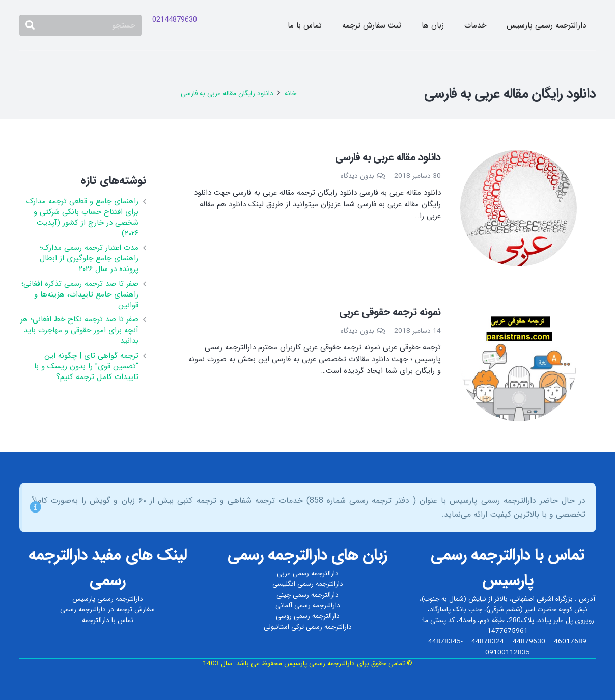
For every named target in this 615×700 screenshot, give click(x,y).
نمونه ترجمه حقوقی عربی (390, 312)
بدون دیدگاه (357, 176)
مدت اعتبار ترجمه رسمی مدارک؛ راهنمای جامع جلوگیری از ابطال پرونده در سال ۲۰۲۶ (89, 258)
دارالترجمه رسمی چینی (307, 595)
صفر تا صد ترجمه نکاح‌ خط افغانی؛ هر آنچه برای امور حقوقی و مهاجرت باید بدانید (79, 330)
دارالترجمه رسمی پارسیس (108, 599)
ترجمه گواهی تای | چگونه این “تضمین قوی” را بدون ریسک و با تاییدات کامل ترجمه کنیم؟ (86, 366)
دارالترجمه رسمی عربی (308, 573)
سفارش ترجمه (135, 610)
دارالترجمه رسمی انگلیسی (308, 584)
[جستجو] (80, 25)
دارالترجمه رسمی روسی (308, 616)
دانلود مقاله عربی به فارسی (388, 157)
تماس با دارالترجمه (108, 620)
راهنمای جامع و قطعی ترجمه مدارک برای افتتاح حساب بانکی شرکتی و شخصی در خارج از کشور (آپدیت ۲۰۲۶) (82, 217)
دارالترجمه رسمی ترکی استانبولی (308, 627)
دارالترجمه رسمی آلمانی (308, 605)
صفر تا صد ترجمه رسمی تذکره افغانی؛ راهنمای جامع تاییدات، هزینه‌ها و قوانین (80, 294)
